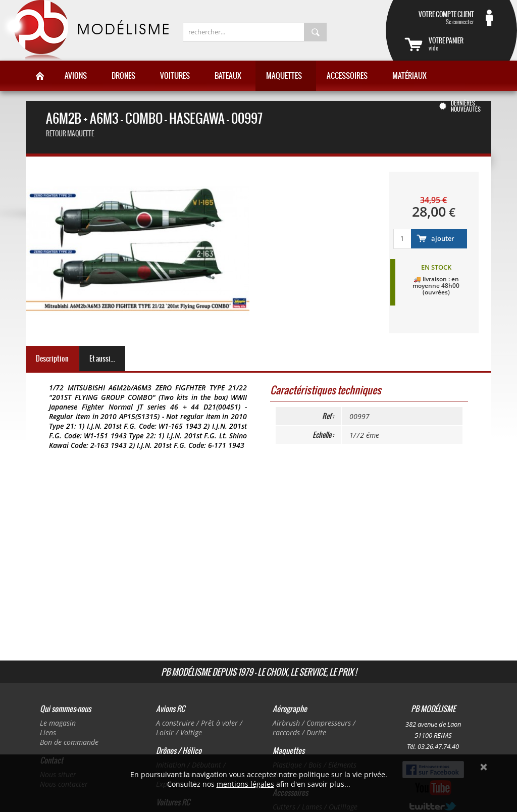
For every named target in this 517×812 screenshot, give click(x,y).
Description (52, 359)
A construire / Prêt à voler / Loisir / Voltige (199, 728)
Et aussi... (102, 359)
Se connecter (439, 18)
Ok (484, 767)
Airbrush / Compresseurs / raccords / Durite (314, 728)
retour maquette (70, 134)
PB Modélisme (84, 30)
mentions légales (245, 784)
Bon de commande (69, 742)
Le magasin (58, 723)
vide (463, 44)
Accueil (40, 76)
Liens (48, 732)
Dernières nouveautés (466, 106)
